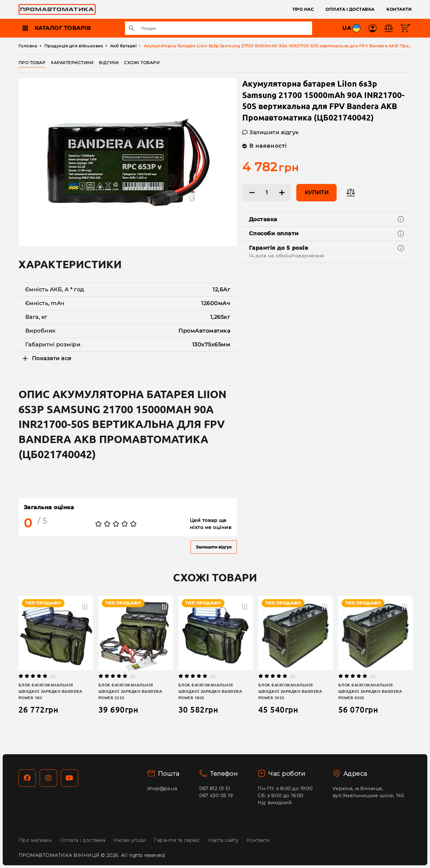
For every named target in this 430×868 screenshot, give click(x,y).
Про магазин (35, 840)
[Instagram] (48, 778)
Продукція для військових (74, 46)
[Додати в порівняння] (351, 193)
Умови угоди (130, 840)
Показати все (46, 358)
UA (352, 28)
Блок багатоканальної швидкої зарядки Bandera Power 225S (130, 691)
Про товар (32, 63)
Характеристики (72, 63)
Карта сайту (223, 840)
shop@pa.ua (162, 788)
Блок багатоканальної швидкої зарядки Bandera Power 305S (290, 691)
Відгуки (109, 63)
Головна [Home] (28, 46)
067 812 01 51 (215, 788)
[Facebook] (27, 778)
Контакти (399, 9)
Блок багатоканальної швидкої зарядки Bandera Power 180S (210, 691)
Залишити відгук (214, 547)
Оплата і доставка (350, 9)
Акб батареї (123, 46)
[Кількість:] (267, 193)
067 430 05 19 (216, 795)
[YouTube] (70, 778)
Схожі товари (142, 63)
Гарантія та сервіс (177, 840)
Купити (317, 192)
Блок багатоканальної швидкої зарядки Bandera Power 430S (370, 691)
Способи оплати (274, 233)
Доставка (263, 219)
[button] (373, 28)
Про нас (303, 9)
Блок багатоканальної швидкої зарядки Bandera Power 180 (50, 691)
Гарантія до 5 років (286, 252)
